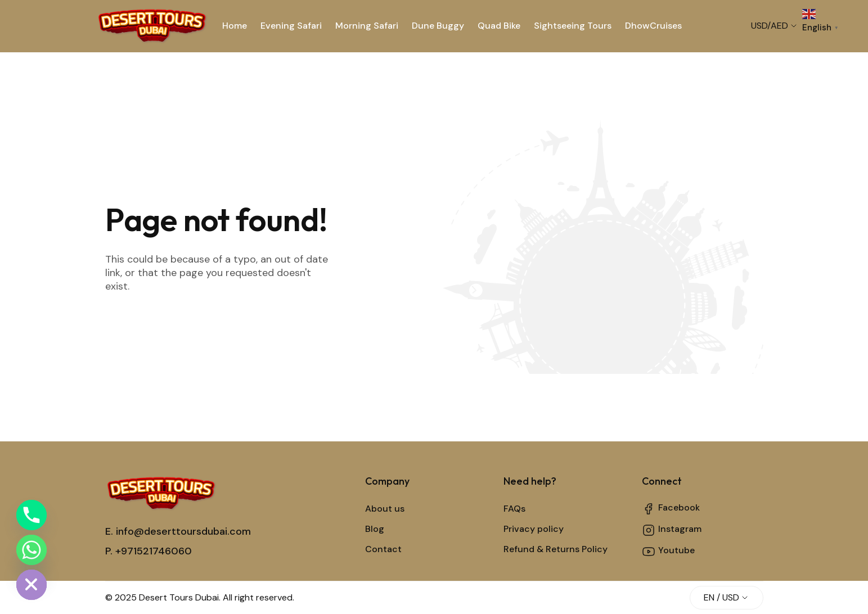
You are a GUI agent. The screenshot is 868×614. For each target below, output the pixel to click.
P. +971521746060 (149, 551)
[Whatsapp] (32, 550)
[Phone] (32, 515)
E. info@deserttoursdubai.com (178, 531)
